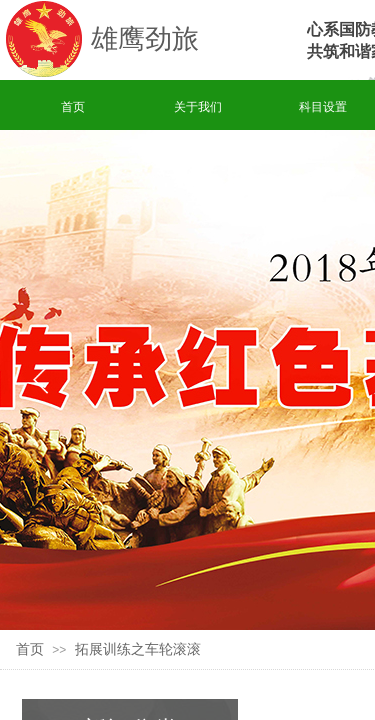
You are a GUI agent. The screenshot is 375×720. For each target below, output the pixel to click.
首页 (73, 107)
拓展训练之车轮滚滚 (138, 649)
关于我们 (198, 107)
